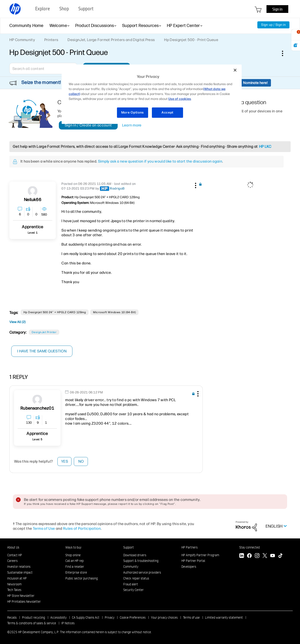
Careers (12, 561)
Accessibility (58, 617)
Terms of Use (44, 528)
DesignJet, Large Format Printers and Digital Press (111, 40)
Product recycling (34, 617)
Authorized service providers (142, 572)
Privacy (110, 617)
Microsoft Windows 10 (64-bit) (114, 312)
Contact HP (15, 555)
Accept (167, 112)
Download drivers (135, 555)
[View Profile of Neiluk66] (32, 200)
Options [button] (285, 53)
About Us (13, 547)
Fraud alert (131, 584)
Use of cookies (180, 99)
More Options (133, 112)
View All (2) (17, 322)
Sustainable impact (20, 572)
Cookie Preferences (133, 617)
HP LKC (265, 147)
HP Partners (189, 547)
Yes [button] (65, 461)
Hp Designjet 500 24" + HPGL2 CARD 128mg (55, 312)
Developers (189, 567)
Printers (51, 40)
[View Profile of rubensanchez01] (37, 408)
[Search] (43, 69)
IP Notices (68, 623)
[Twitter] (265, 556)
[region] (152, 94)
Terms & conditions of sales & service (32, 623)
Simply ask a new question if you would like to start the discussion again (160, 161)
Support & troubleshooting (141, 561)
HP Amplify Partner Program (200, 555)
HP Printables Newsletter (24, 602)
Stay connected (249, 547)
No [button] (81, 461)
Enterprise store (76, 572)
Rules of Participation (82, 528)
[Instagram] (257, 556)
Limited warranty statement (224, 617)
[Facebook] (249, 556)
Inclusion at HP (17, 578)
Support (129, 547)
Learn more (132, 125)
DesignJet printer (44, 332)
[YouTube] (273, 556)
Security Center (133, 590)
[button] (195, 185)
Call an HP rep (75, 561)
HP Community (22, 40)
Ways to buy (73, 547)
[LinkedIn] (242, 556)
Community (131, 567)
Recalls (12, 617)
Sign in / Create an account (88, 125)
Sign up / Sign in (273, 25)
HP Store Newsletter (21, 596)
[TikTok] (280, 556)
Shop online (73, 555)
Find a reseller (75, 567)
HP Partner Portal (193, 561)
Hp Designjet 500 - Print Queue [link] (191, 40)
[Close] (235, 70)
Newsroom (14, 584)
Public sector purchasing (82, 578)
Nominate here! (255, 83)
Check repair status (136, 578)
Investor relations (19, 567)
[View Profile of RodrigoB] (117, 189)
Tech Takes (14, 590)
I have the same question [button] (42, 351)
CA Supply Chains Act (86, 617)
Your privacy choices (164, 617)
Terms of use (191, 617)
